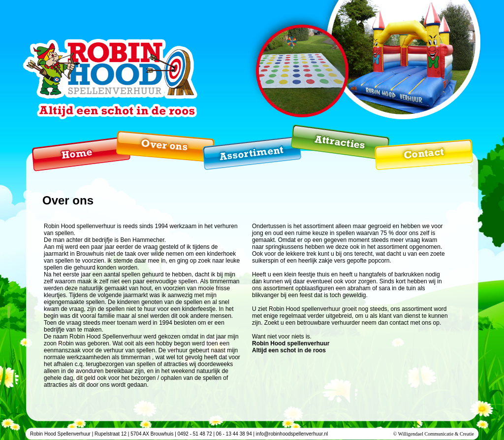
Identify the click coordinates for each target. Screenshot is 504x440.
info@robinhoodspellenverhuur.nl (292, 434)
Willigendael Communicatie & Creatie (436, 434)
